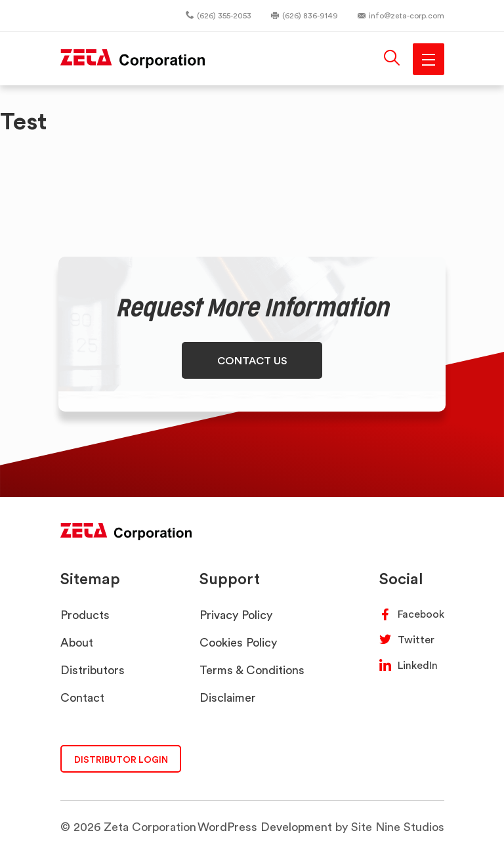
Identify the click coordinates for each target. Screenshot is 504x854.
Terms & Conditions (252, 670)
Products (85, 615)
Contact (82, 697)
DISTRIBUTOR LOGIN (121, 759)
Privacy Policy (236, 615)
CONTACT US (252, 360)
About (77, 642)
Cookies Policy (238, 642)
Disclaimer (228, 697)
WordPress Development (265, 827)
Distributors (93, 670)
